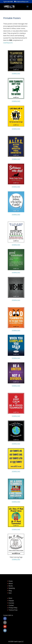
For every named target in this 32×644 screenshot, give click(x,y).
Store (10, 598)
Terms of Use (13, 610)
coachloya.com (8, 43)
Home (11, 581)
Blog (10, 591)
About (11, 583)
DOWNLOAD (16, 74)
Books (11, 586)
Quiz (10, 593)
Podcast (11, 601)
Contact (11, 605)
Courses (11, 603)
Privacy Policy (13, 608)
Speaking (12, 588)
